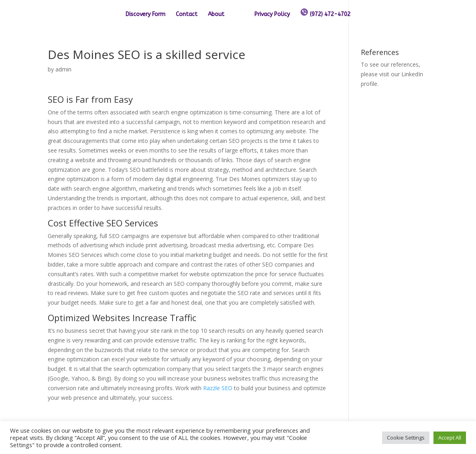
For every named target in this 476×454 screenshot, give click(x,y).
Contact (187, 15)
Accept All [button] (450, 438)
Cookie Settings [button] (406, 438)
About (216, 15)
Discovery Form (145, 15)
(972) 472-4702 (325, 13)
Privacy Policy (272, 15)
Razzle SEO (218, 388)
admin (63, 69)
